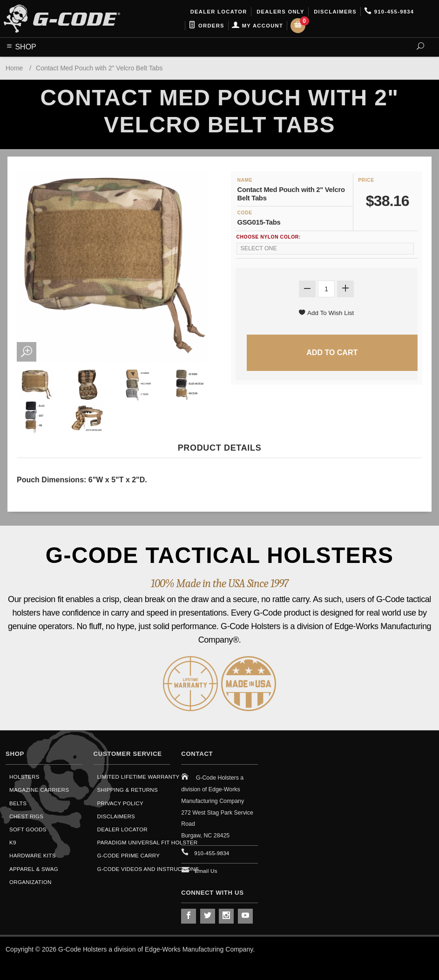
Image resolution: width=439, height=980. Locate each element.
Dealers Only (280, 12)
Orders (206, 26)
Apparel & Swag (34, 869)
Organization (30, 882)
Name (245, 180)
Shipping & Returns (128, 790)
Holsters (24, 777)
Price (366, 180)
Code (245, 213)
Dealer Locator (218, 12)
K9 (13, 842)
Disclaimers (334, 12)
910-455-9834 (389, 12)
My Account (257, 26)
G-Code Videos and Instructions (148, 869)
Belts (18, 803)
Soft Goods (28, 829)
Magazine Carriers (39, 790)
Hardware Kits (33, 855)
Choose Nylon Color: (269, 237)
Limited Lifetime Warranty (138, 777)
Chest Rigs (26, 816)
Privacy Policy (120, 803)
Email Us (206, 871)
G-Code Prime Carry (129, 855)
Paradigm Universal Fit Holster (148, 842)
